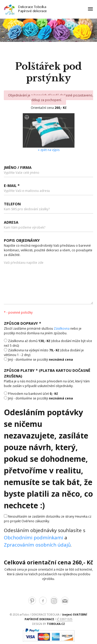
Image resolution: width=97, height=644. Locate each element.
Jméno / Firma (18, 168)
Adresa (11, 223)
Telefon (12, 205)
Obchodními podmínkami (33, 538)
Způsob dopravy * (23, 324)
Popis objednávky (22, 241)
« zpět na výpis (49, 150)
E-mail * (12, 186)
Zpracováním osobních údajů (37, 545)
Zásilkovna (62, 329)
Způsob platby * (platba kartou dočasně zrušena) (47, 374)
